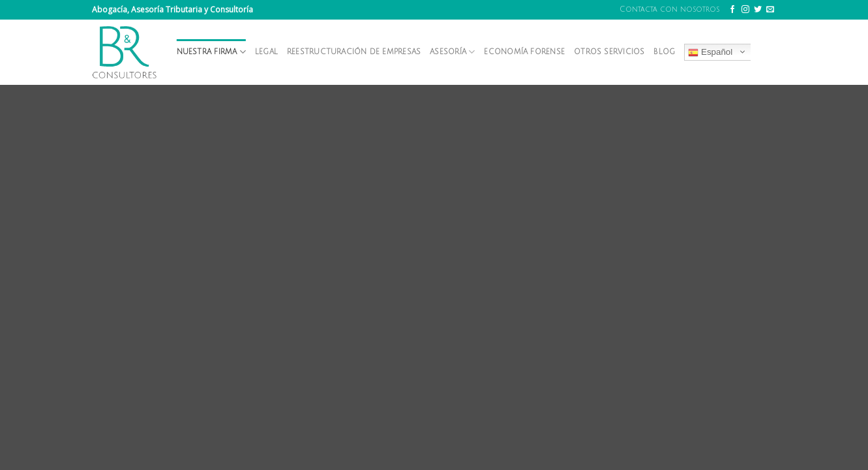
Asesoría (452, 52)
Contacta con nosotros (669, 9)
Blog (664, 52)
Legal (266, 52)
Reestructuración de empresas (354, 52)
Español (710, 52)
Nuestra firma (211, 52)
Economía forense (524, 52)
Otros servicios (609, 52)
